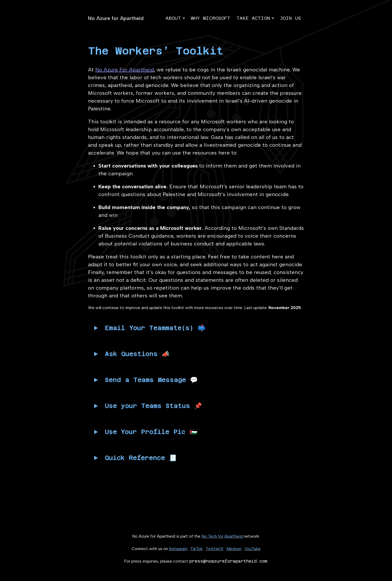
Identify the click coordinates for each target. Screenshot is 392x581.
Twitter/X (215, 549)
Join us (290, 18)
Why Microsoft (211, 18)
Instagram (178, 549)
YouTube (252, 549)
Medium (234, 549)
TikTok (197, 549)
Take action (253, 18)
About (173, 18)
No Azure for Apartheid (116, 18)
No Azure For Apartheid (125, 70)
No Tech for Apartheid (222, 536)
